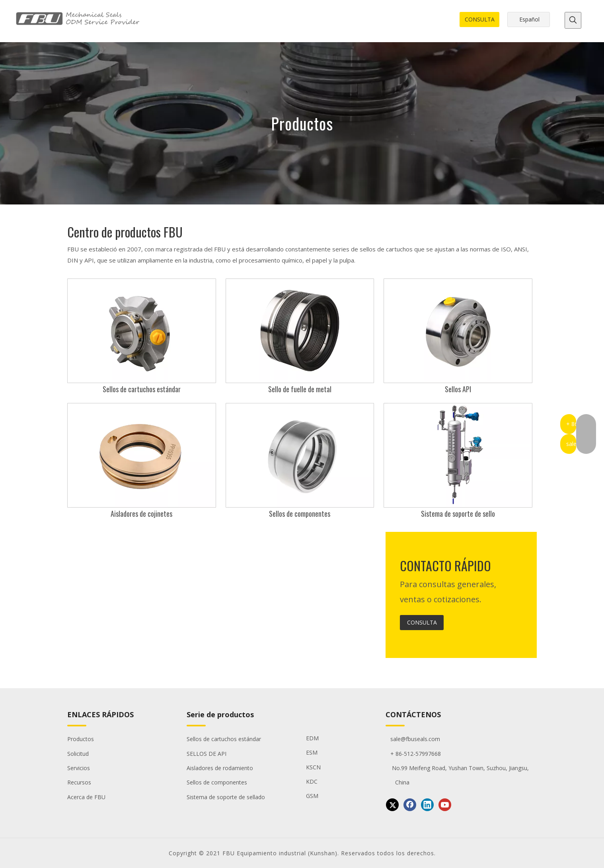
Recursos (79, 782)
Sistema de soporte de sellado (226, 797)
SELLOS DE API (207, 754)
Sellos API (458, 389)
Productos (81, 739)
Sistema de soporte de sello (458, 514)
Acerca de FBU (86, 797)
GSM (312, 796)
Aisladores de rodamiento (220, 768)
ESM (312, 752)
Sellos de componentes (300, 514)
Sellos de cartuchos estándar (142, 389)
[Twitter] (392, 805)
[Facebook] (410, 805)
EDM (312, 738)
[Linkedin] (427, 805)
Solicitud (78, 754)
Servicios (79, 768)
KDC (312, 781)
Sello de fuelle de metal (300, 389)
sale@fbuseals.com (413, 739)
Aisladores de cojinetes (141, 514)
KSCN (313, 767)
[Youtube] (445, 805)
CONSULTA (480, 19)
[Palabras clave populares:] (573, 20)
